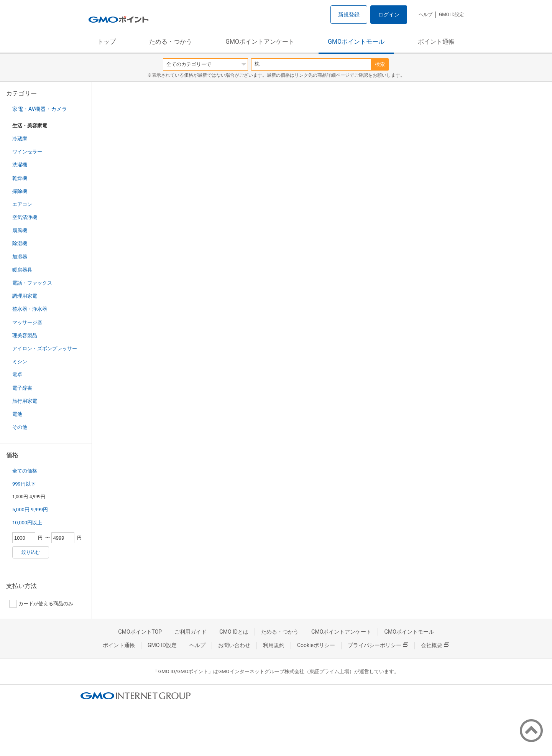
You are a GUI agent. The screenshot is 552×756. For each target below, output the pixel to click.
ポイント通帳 (436, 42)
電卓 (17, 375)
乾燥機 (20, 178)
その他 (20, 427)
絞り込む (31, 552)
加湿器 (20, 257)
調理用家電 (25, 296)
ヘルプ (426, 15)
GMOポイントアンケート (260, 42)
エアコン (22, 204)
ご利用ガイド (191, 632)
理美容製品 (25, 335)
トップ (107, 42)
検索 (380, 64)
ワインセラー (27, 152)
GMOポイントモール (356, 42)
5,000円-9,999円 (30, 510)
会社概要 (435, 645)
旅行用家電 (25, 401)
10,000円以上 (27, 523)
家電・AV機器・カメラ (40, 109)
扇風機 (20, 230)
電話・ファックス (32, 283)
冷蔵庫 (20, 139)
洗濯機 (20, 165)
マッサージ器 (27, 322)
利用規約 (274, 645)
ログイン (389, 15)
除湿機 (20, 243)
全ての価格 (25, 471)
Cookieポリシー (316, 645)
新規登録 (349, 15)
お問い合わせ (234, 645)
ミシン (20, 362)
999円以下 (24, 484)
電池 (17, 414)
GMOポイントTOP (140, 632)
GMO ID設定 (451, 15)
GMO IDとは (234, 632)
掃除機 (20, 191)
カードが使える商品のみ (41, 604)
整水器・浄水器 (30, 309)
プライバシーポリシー (378, 645)
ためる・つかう (171, 42)
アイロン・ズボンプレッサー (45, 348)
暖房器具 (22, 270)
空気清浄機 (25, 217)
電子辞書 (22, 388)
